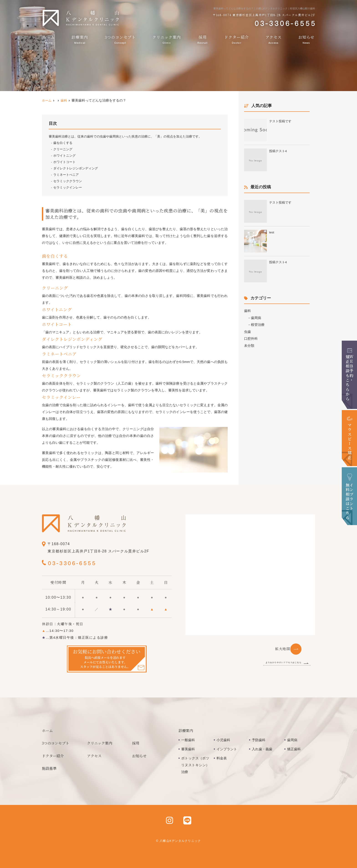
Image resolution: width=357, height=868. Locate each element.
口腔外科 (251, 338)
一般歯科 (188, 740)
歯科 (247, 311)
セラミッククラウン (68, 181)
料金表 (222, 758)
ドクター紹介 (237, 40)
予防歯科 (259, 740)
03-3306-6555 (78, 562)
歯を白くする (63, 143)
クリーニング (63, 149)
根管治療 (258, 324)
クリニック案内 (167, 40)
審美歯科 (188, 749)
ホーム (49, 40)
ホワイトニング (64, 156)
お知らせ (306, 40)
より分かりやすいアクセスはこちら (273, 662)
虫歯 (247, 331)
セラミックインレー (68, 187)
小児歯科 (223, 740)
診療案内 (80, 40)
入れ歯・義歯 (262, 749)
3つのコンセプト (120, 40)
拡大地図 (283, 649)
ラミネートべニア (66, 175)
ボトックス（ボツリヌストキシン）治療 (195, 765)
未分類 (249, 345)
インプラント (227, 749)
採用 (202, 40)
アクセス (274, 40)
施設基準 (49, 768)
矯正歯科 (294, 749)
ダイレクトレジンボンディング (76, 168)
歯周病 (256, 318)
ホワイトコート (64, 162)
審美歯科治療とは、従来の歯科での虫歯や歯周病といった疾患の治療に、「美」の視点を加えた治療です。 (125, 136)
